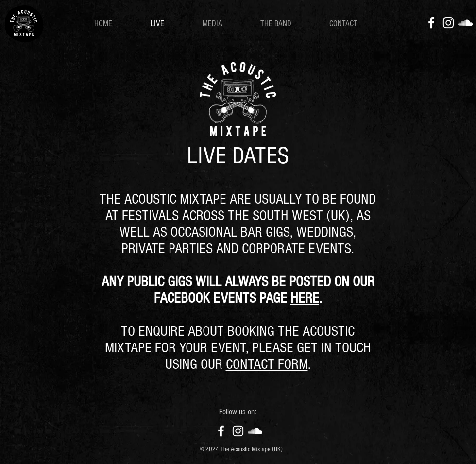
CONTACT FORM (267, 364)
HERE (305, 298)
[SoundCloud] (465, 23)
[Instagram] (448, 23)
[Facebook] (431, 23)
